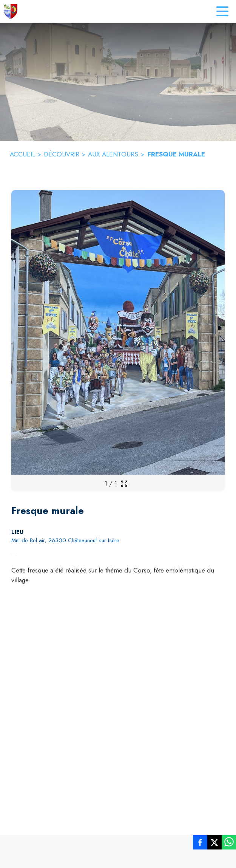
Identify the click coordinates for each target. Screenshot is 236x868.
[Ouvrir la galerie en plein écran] (124, 484)
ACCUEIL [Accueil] (22, 154)
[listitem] (200, 844)
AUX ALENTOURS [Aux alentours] (113, 154)
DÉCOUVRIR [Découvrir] (62, 154)
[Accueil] (11, 11)
